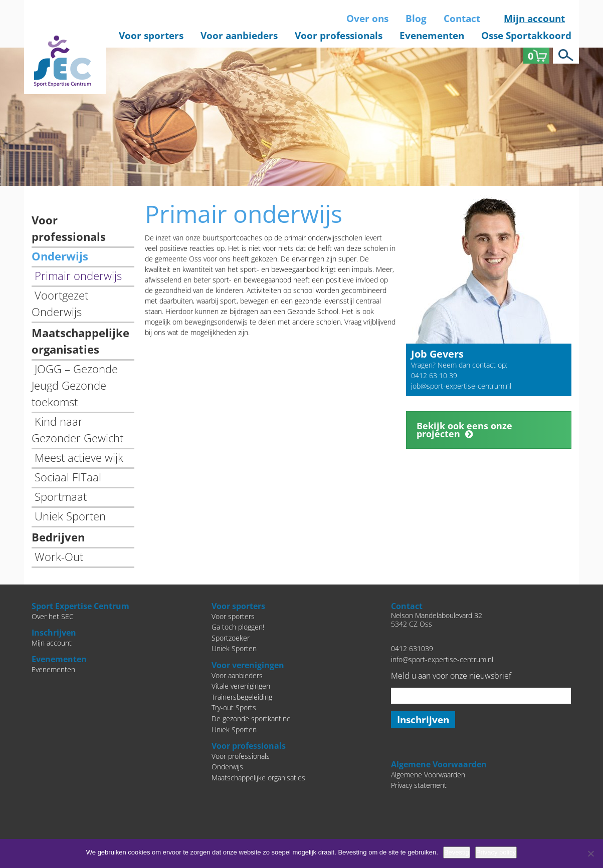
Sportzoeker (231, 638)
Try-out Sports (234, 707)
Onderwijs (60, 256)
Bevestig (457, 852)
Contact (462, 19)
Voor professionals (339, 36)
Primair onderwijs (78, 275)
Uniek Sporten (70, 516)
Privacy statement (419, 785)
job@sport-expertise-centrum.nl (461, 386)
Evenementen (432, 36)
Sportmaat (61, 496)
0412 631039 (412, 648)
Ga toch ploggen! (238, 627)
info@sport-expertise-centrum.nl (442, 659)
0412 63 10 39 (434, 375)
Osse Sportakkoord (526, 36)
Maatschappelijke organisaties (258, 778)
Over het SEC (53, 616)
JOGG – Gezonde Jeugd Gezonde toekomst (75, 385)
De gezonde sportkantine (251, 718)
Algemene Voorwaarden (428, 775)
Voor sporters (151, 36)
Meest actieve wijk (79, 457)
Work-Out (59, 556)
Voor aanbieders (239, 36)
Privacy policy (496, 852)
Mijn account (534, 19)
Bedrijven (58, 537)
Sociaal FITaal (68, 477)
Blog (416, 19)
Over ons (367, 19)
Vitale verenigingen (241, 686)
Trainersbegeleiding (242, 697)
